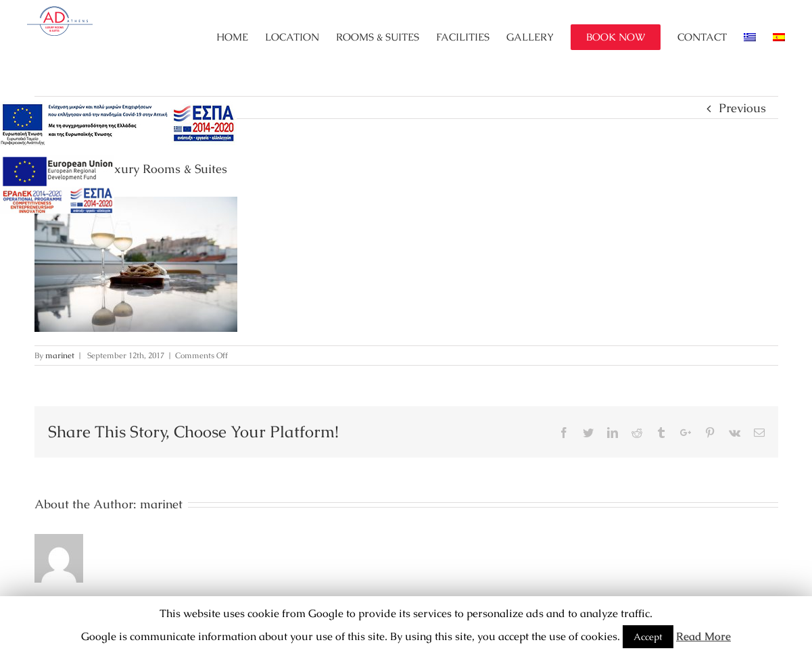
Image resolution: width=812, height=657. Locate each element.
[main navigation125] (118, 124)
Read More (703, 636)
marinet (60, 356)
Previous (742, 108)
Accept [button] (648, 637)
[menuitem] (241, 37)
